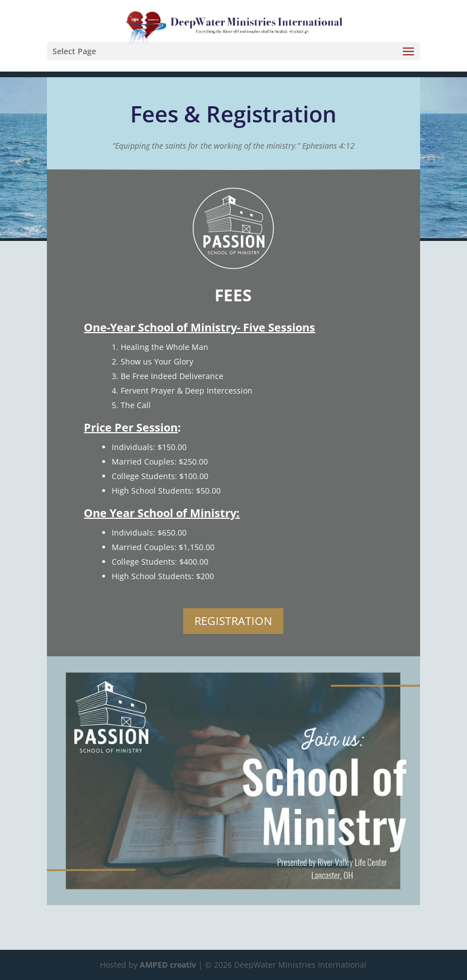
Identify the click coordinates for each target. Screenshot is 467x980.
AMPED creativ (168, 965)
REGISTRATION (233, 621)
